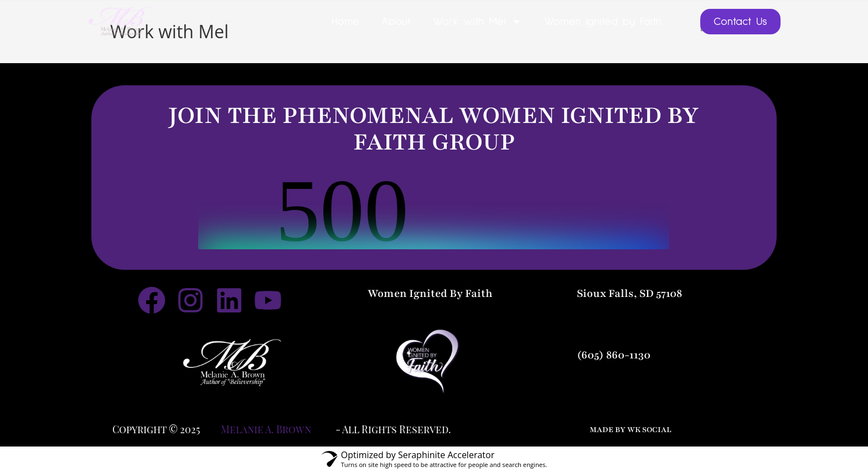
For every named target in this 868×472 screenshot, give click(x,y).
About (396, 22)
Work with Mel (477, 22)
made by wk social (631, 429)
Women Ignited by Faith (603, 22)
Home (345, 22)
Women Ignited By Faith (430, 294)
